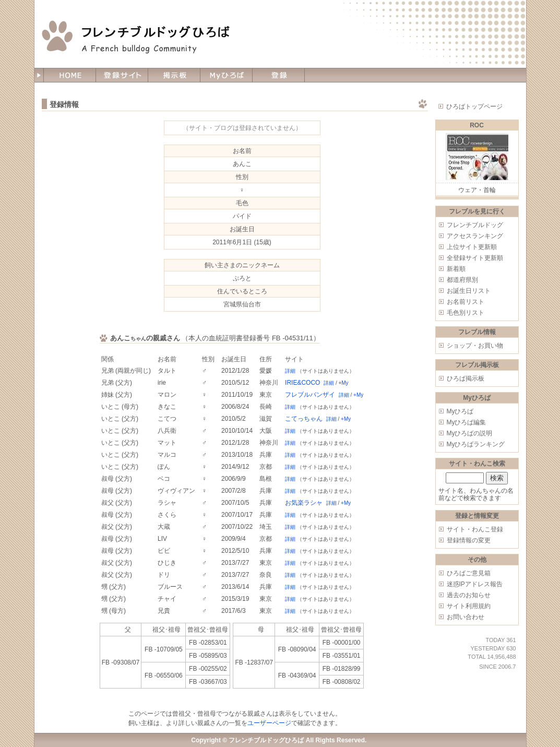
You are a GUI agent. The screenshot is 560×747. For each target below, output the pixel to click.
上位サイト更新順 (472, 247)
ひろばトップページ (474, 106)
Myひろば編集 (467, 422)
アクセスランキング (475, 236)
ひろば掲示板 (466, 378)
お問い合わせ (466, 617)
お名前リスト (466, 302)
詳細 (290, 371)
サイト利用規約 (469, 606)
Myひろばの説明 (470, 433)
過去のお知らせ (469, 595)
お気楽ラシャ (304, 503)
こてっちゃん (304, 419)
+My (343, 383)
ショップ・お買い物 (475, 346)
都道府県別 (462, 280)
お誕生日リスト (469, 291)
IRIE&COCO (302, 383)
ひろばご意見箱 (469, 573)
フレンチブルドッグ (475, 225)
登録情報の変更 (469, 540)
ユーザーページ (269, 723)
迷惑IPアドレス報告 (475, 584)
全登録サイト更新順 (475, 258)
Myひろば (460, 411)
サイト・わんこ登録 (475, 529)
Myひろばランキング (476, 444)
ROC (477, 125)
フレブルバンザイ (310, 395)
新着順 (456, 269)
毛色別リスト (466, 313)
